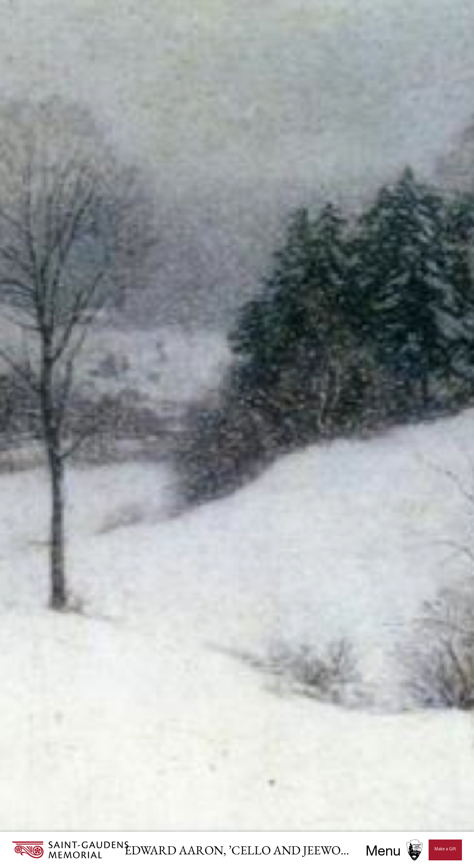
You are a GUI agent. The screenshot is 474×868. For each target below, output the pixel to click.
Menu (383, 850)
